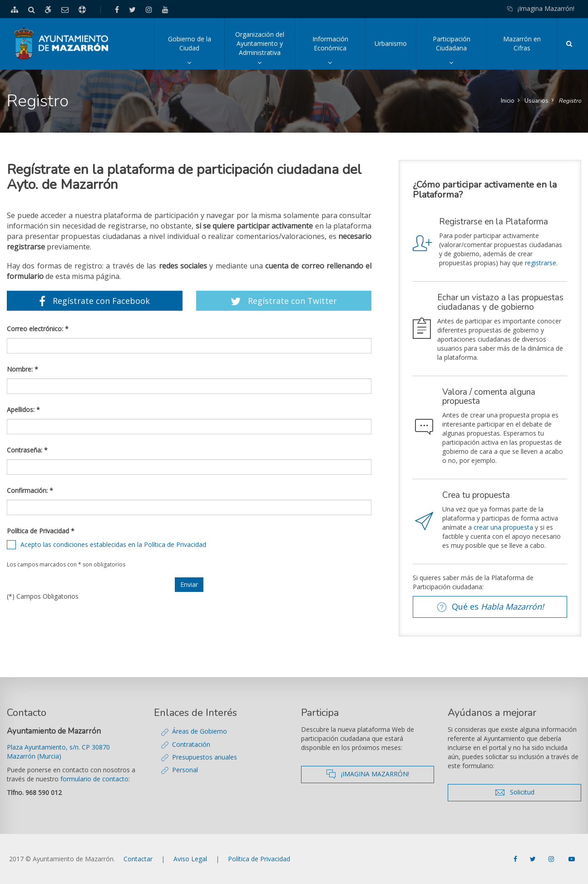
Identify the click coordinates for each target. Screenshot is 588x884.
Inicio (508, 101)
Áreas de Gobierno (200, 731)
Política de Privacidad (259, 859)
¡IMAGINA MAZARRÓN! (380, 774)
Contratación (191, 744)
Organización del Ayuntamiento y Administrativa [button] (265, 50)
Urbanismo (391, 43)
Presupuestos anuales (205, 757)
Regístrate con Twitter (284, 301)
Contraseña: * (27, 450)
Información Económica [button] (339, 52)
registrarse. (541, 263)
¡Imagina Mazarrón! (541, 8)
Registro (570, 101)
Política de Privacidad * (41, 531)
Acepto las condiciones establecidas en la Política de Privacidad (113, 544)
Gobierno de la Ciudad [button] (196, 52)
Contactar (138, 859)
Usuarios (536, 101)
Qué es (493, 607)
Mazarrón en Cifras (522, 43)
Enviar (189, 584)
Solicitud (534, 792)
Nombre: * (22, 369)
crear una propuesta (503, 527)
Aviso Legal (190, 859)
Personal (185, 770)
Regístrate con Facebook (94, 301)
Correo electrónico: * (38, 329)
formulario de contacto (94, 779)
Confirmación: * (30, 490)
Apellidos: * (23, 410)
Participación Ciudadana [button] (460, 52)
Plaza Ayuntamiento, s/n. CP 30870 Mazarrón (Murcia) (58, 752)
